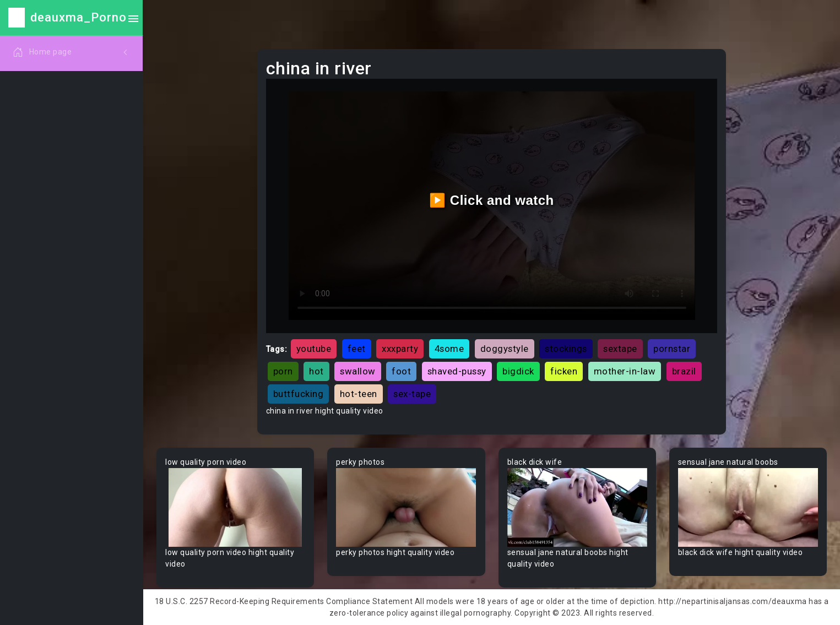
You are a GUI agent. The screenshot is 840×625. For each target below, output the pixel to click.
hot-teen (359, 394)
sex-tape (412, 394)
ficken (564, 371)
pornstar (672, 349)
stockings (566, 349)
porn (283, 371)
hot (316, 371)
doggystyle (505, 349)
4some (449, 349)
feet (357, 349)
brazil (684, 371)
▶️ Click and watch (492, 200)
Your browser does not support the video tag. (235, 507)
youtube (314, 349)
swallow (358, 371)
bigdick (518, 371)
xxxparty (400, 349)
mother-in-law (625, 371)
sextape (620, 349)
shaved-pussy (457, 371)
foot (401, 371)
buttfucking (299, 394)
